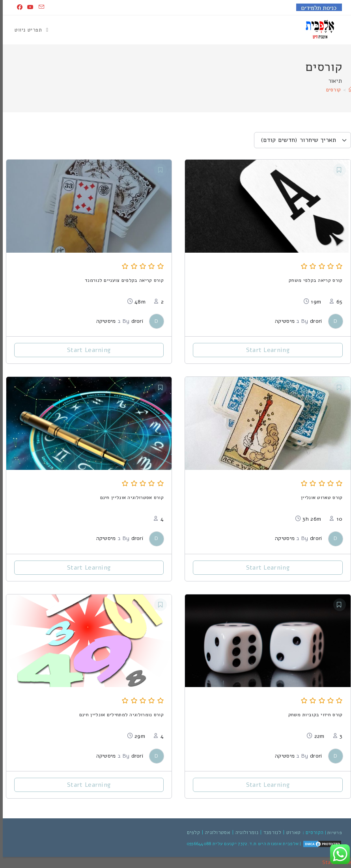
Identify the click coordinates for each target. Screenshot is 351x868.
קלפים (191, 833)
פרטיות (332, 833)
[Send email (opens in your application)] (37, 7)
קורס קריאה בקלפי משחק (313, 280)
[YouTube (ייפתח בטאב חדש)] (28, 7)
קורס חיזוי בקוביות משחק (313, 714)
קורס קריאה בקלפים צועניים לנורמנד (121, 280)
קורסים (331, 90)
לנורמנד (270, 833)
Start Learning (265, 350)
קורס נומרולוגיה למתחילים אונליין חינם (119, 714)
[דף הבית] (348, 90)
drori (313, 321)
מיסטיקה (282, 321)
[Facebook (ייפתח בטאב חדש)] (17, 7)
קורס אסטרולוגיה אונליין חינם (129, 497)
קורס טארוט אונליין (319, 497)
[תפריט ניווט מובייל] (29, 30)
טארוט (291, 833)
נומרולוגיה (244, 833)
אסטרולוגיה (215, 833)
